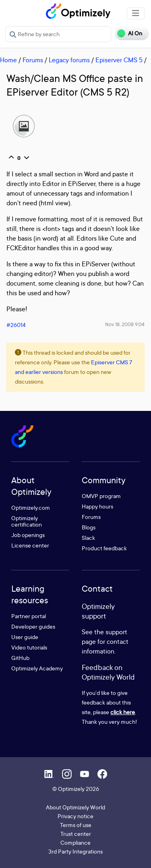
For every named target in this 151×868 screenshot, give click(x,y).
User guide (25, 637)
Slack (88, 538)
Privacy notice (75, 816)
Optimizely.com (31, 508)
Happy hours (97, 506)
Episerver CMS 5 (119, 60)
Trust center (76, 834)
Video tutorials (29, 647)
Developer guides (33, 626)
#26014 (16, 325)
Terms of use (76, 825)
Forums (33, 60)
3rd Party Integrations (75, 851)
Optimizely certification (27, 521)
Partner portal (29, 616)
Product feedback (104, 548)
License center (30, 545)
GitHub (20, 658)
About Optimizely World (75, 807)
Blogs (89, 527)
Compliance (75, 842)
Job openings (28, 535)
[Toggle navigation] (136, 13)
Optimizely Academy (37, 668)
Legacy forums (69, 60)
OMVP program (101, 496)
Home (8, 60)
